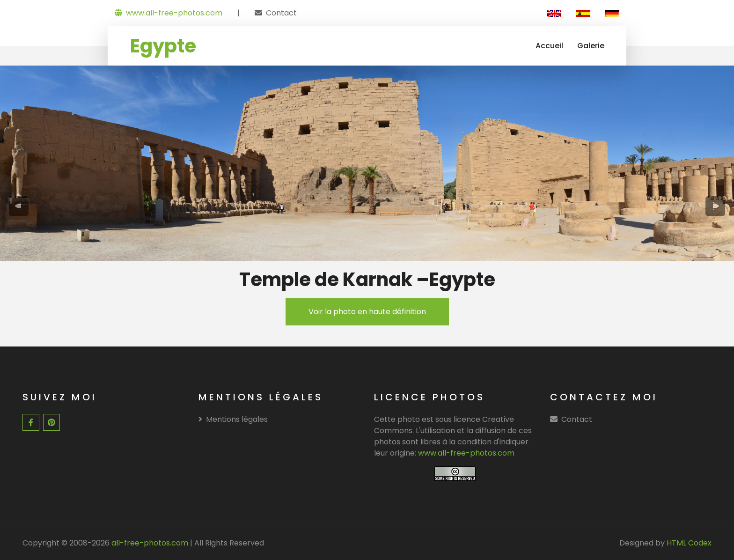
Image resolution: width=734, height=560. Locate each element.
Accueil (549, 46)
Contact (281, 13)
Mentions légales (233, 419)
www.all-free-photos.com (169, 13)
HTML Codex (689, 543)
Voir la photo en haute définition (367, 312)
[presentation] (19, 206)
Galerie (591, 46)
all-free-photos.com (149, 543)
